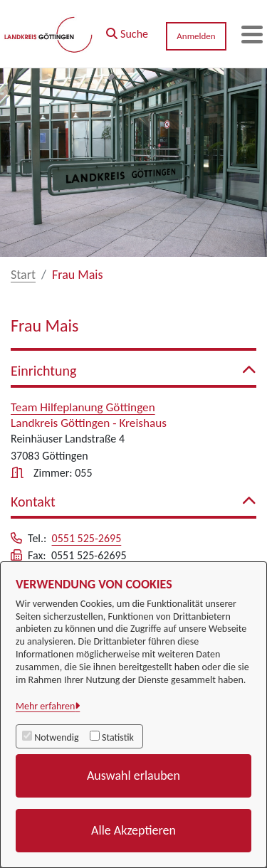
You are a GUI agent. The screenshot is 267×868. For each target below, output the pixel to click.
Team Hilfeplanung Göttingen (83, 407)
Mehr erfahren (45, 706)
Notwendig (56, 737)
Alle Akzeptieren (133, 830)
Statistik (118, 737)
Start (23, 275)
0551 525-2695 (87, 538)
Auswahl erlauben (133, 776)
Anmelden (196, 36)
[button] (127, 31)
